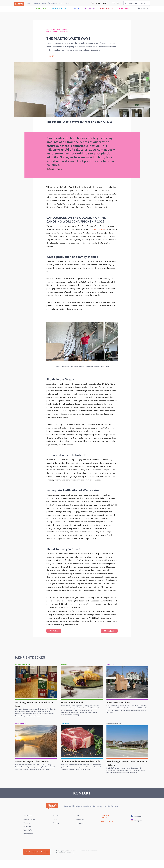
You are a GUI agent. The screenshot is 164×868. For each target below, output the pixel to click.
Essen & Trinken (58, 12)
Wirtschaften (106, 12)
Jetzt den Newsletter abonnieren (37, 860)
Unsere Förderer (108, 830)
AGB (77, 824)
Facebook (138, 825)
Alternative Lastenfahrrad (120, 706)
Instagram (138, 829)
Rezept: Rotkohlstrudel (73, 706)
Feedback (110, 635)
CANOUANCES (99, 233)
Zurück (50, 346)
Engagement (124, 12)
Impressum (80, 831)
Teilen (55, 635)
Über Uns (95, 3)
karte (106, 3)
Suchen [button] (144, 12)
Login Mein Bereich (105, 825)
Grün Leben (41, 12)
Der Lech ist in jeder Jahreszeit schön (35, 767)
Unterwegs (90, 12)
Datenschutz (80, 828)
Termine (116, 3)
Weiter (114, 346)
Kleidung (75, 12)
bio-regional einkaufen (137, 3)
